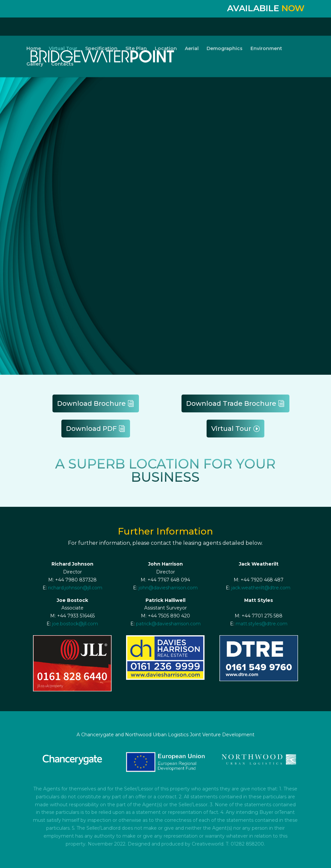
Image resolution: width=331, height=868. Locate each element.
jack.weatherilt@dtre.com (261, 588)
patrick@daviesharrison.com (168, 624)
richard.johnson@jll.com (75, 588)
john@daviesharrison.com (168, 588)
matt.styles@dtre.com (262, 624)
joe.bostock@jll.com (75, 624)
